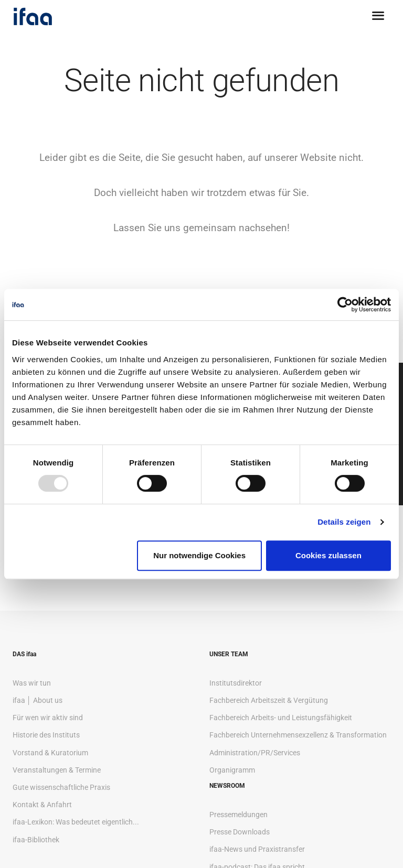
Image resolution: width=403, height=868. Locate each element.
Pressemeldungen (238, 815)
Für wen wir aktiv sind (48, 718)
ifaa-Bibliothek (36, 840)
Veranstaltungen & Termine (57, 770)
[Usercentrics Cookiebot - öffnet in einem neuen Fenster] (345, 305)
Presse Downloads (240, 832)
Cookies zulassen (328, 555)
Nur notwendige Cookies (199, 555)
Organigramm (232, 770)
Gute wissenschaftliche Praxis (61, 787)
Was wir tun (32, 683)
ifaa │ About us (38, 700)
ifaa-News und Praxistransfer (257, 849)
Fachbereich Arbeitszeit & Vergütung (269, 700)
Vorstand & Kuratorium (50, 753)
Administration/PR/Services (255, 753)
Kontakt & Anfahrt (42, 805)
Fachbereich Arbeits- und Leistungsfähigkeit (281, 718)
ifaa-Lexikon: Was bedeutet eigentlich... (76, 822)
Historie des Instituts (46, 735)
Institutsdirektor (236, 683)
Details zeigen (344, 522)
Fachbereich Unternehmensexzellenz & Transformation (298, 735)
